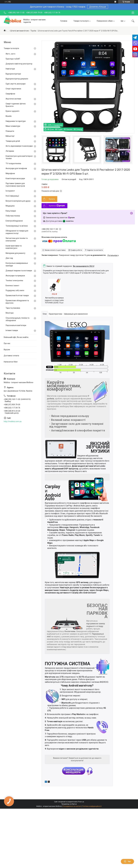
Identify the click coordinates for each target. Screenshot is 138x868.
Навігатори (10, 69)
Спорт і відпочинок (13, 89)
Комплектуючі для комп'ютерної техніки (19, 157)
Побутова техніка (13, 216)
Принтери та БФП (13, 59)
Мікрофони (10, 173)
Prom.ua (81, 802)
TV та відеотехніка (13, 163)
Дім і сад (9, 258)
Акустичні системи (13, 99)
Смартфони (10, 94)
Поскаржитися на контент (72, 806)
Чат (127, 861)
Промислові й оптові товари (17, 296)
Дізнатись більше (98, 7)
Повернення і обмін (105, 21)
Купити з (57, 206)
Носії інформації (12, 196)
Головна (64, 21)
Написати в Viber (11, 362)
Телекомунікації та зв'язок (17, 226)
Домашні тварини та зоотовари (19, 271)
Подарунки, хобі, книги (15, 290)
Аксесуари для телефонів (16, 168)
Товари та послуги (81, 21)
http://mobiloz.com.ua (13, 421)
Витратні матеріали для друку (18, 201)
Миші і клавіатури (13, 126)
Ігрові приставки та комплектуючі (14, 247)
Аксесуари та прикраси (15, 276)
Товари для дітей (13, 141)
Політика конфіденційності (92, 806)
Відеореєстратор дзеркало (17, 79)
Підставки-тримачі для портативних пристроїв (15, 185)
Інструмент (10, 191)
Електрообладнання (14, 221)
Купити (52, 199)
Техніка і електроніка (14, 281)
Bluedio (9, 116)
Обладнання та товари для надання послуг (17, 232)
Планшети (10, 131)
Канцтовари (11, 211)
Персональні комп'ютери (16, 325)
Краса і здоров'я (12, 111)
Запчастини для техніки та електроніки (17, 239)
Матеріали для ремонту (15, 253)
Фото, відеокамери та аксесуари (19, 146)
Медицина (10, 206)
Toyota (33, 31)
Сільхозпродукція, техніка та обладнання (18, 319)
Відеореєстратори (13, 74)
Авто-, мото (11, 54)
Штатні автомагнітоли (20, 31)
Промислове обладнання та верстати (17, 302)
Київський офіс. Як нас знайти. (16, 337)
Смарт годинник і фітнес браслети (16, 105)
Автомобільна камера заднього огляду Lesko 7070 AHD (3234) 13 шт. (54, 300)
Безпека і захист (12, 286)
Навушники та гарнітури (16, 121)
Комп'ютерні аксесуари (15, 178)
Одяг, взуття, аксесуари (16, 84)
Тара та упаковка (13, 308)
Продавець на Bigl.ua (69, 804)
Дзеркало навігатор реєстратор (19, 64)
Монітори (10, 313)
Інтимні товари (12, 330)
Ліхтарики (10, 151)
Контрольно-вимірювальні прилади (17, 264)
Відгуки (7, 350)
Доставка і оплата (11, 356)
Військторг (10, 136)
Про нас (7, 343)
